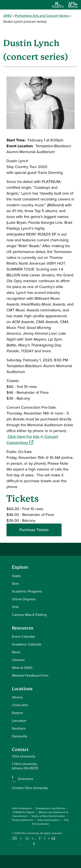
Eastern (17, 713)
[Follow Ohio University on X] (40, 838)
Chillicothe (20, 705)
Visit (15, 607)
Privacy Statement (23, 820)
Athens (17, 697)
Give (15, 584)
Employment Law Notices (51, 808)
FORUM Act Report (24, 812)
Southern (19, 728)
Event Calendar (23, 637)
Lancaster (19, 721)
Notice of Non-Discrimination (48, 816)
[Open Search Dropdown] (58, 6)
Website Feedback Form (30, 675)
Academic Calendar (27, 644)
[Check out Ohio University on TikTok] (47, 838)
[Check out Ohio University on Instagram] (21, 844)
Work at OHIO (22, 668)
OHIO (7, 16)
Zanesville (20, 736)
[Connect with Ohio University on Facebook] (15, 838)
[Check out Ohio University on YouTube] (34, 841)
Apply (16, 576)
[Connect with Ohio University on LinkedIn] (28, 838)
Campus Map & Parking (29, 615)
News (16, 652)
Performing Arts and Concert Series (42, 16)
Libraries (18, 660)
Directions (26, 779)
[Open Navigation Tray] (73, 6)
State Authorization (48, 820)
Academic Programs (27, 591)
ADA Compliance (22, 808)
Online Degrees (24, 599)
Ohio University (30, 833)
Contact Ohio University (30, 788)
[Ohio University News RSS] (53, 838)
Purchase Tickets (34, 530)
